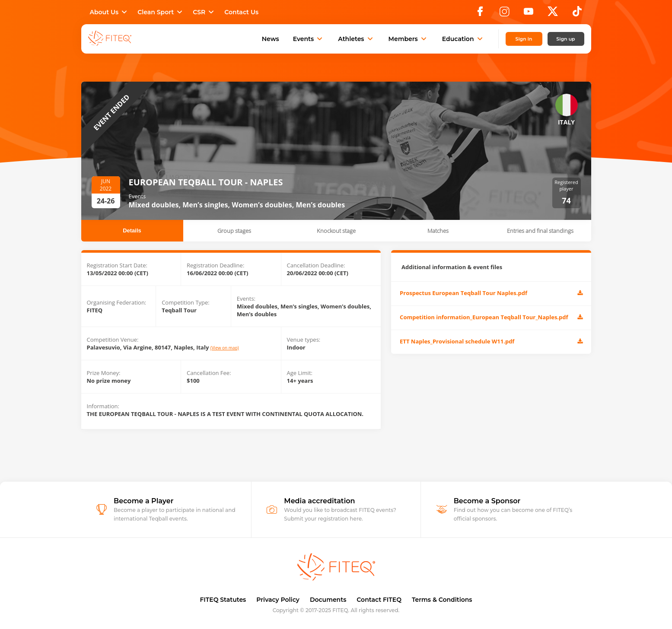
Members (408, 39)
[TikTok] (577, 14)
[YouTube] (529, 14)
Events (309, 39)
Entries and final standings (540, 231)
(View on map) (225, 348)
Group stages (234, 231)
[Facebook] (480, 14)
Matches (438, 231)
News (271, 39)
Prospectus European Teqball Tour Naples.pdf (491, 294)
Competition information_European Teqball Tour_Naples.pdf (491, 318)
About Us (110, 12)
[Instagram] (504, 14)
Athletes (356, 39)
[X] (553, 14)
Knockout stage (336, 231)
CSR (204, 12)
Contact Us (241, 12)
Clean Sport (161, 12)
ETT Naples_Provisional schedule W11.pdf (491, 342)
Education (463, 39)
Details (132, 230)
